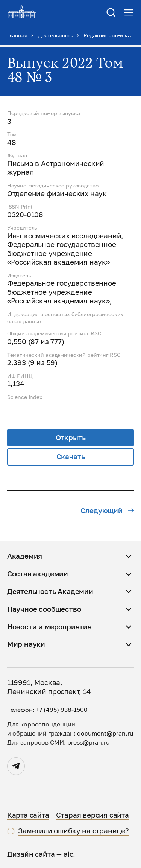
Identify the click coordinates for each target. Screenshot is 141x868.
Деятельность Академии (50, 591)
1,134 (16, 384)
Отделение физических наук (57, 193)
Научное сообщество (44, 609)
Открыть (71, 437)
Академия (25, 556)
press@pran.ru (89, 742)
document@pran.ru (105, 733)
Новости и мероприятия (49, 627)
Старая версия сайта (92, 815)
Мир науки (26, 644)
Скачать (71, 457)
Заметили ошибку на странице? (74, 831)
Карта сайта (28, 815)
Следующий (107, 510)
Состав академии (38, 574)
